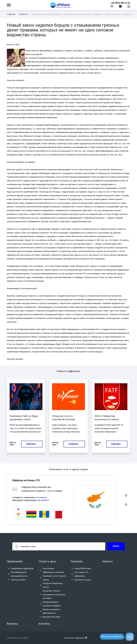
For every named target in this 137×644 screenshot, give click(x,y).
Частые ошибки (18, 580)
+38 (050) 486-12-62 (120, 3)
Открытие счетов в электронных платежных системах (54, 595)
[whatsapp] (129, 7)
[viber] (112, 7)
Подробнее (32, 444)
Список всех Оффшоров (76, 638)
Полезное (77, 561)
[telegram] (120, 7)
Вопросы (12, 624)
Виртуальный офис (52, 617)
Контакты (44, 624)
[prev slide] (126, 496)
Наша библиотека (83, 568)
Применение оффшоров (22, 568)
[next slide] (126, 504)
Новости (107, 561)
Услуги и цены (47, 561)
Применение (15, 561)
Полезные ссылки (83, 580)
